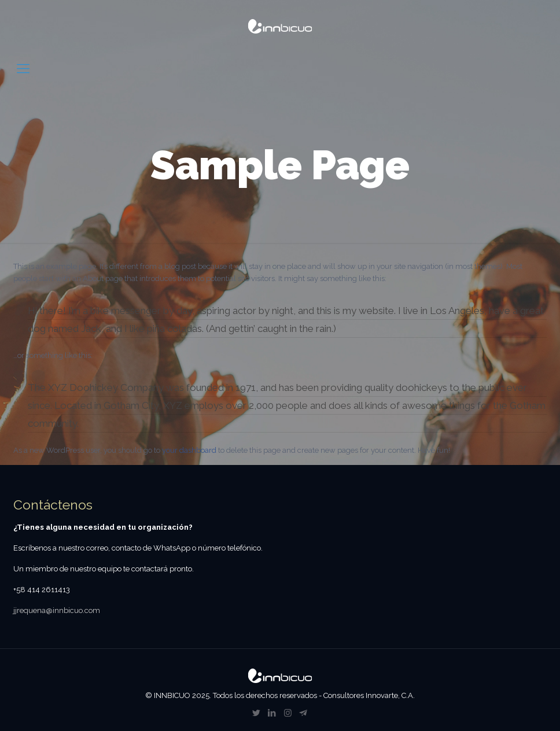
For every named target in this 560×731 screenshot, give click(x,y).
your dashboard (189, 450)
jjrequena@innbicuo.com (57, 610)
